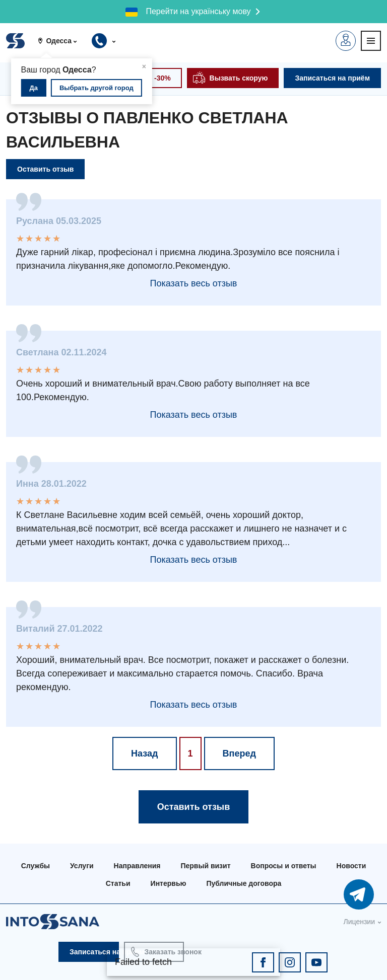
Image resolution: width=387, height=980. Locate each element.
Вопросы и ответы (284, 866)
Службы (36, 866)
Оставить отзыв (45, 169)
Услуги (82, 866)
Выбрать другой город (96, 88)
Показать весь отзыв (194, 283)
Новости (351, 866)
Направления (137, 866)
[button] (61, 41)
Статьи (118, 883)
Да (34, 88)
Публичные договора (244, 883)
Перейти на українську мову (198, 11)
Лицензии (359, 922)
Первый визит (205, 866)
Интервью (169, 883)
